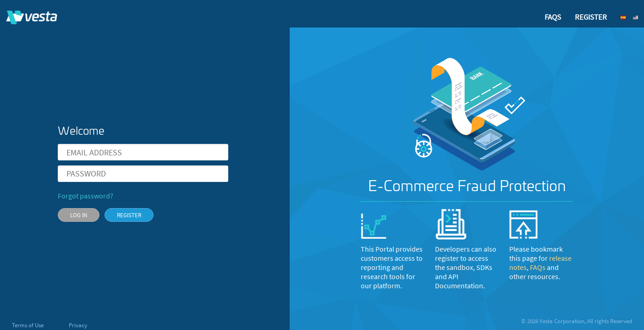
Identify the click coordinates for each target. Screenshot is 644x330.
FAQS (553, 17)
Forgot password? (85, 196)
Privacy (78, 325)
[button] (626, 17)
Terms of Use (28, 325)
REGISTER (591, 17)
